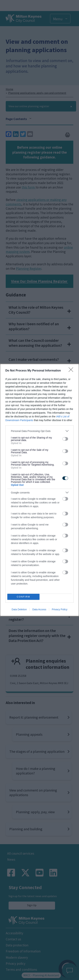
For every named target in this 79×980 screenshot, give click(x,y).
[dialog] (39, 490)
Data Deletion (19, 609)
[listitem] (39, 431)
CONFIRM (24, 597)
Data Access (39, 609)
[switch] (65, 439)
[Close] (72, 371)
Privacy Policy (60, 609)
